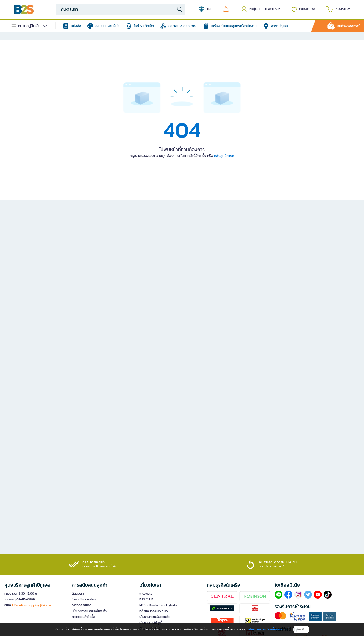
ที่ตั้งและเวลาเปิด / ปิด (154, 611)
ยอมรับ (301, 629)
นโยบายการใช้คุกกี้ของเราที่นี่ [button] (268, 629)
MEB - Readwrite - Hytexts (158, 605)
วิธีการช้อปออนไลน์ (84, 599)
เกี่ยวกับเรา (146, 594)
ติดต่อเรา (78, 594)
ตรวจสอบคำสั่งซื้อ (83, 617)
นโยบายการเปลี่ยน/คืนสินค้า (89, 611)
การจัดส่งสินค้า (81, 605)
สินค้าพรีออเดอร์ (348, 26)
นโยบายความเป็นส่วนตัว (155, 617)
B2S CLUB (146, 599)
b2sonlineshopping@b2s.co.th (33, 605)
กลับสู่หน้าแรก (224, 156)
